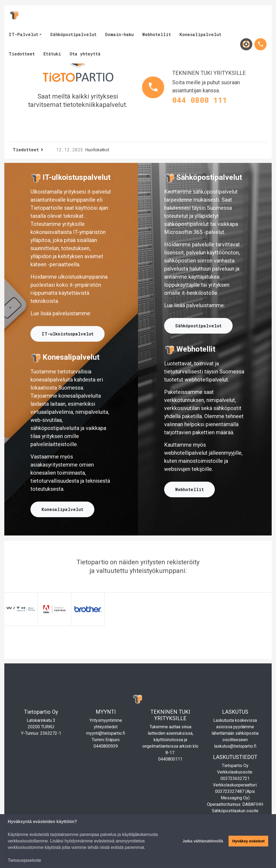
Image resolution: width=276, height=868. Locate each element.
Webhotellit (157, 34)
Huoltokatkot (83, 150)
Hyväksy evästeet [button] (249, 841)
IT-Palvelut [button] (23, 34)
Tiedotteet (22, 54)
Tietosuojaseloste (25, 860)
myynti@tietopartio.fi (106, 733)
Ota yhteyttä (85, 54)
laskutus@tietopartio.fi (235, 746)
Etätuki (52, 54)
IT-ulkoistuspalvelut (68, 334)
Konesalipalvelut (200, 34)
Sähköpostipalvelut (73, 34)
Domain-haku (119, 34)
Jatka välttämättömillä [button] (203, 841)
